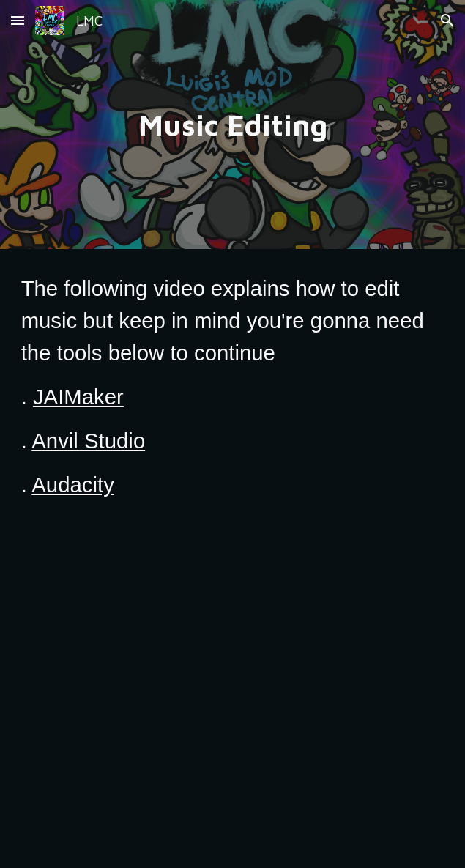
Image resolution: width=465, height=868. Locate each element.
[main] (233, 124)
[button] (18, 20)
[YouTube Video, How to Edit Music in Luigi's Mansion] (233, 703)
